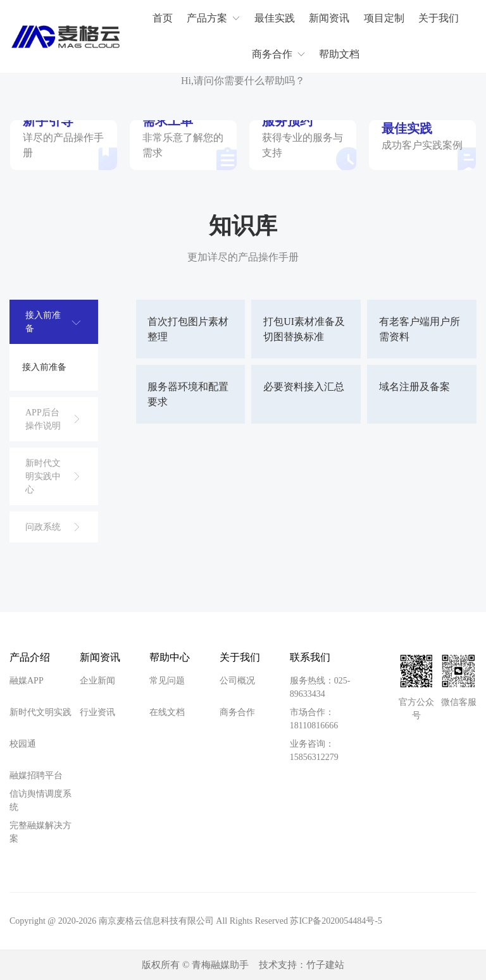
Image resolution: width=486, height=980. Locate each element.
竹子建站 (325, 965)
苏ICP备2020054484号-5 (336, 922)
